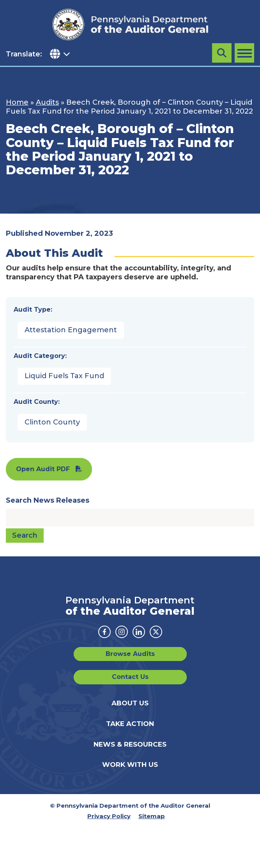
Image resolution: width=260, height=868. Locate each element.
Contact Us (130, 677)
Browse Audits (130, 654)
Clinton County (52, 422)
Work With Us (130, 765)
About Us (130, 703)
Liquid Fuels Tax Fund (64, 376)
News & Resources (130, 744)
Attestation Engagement (71, 330)
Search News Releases (48, 500)
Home (17, 102)
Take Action (130, 724)
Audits (47, 102)
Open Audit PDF (43, 469)
